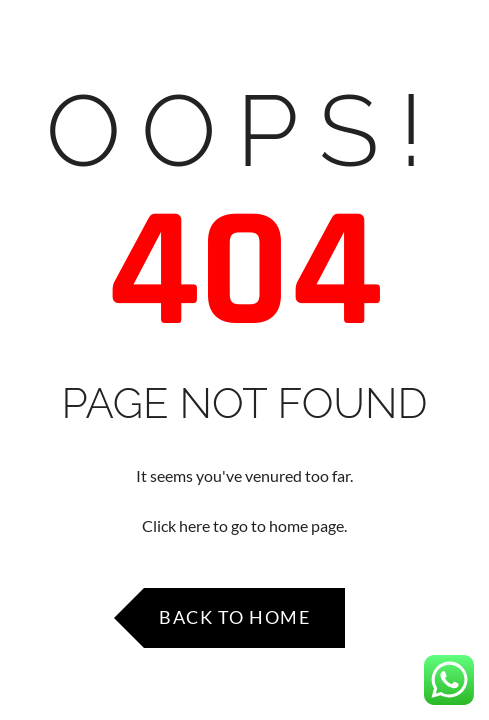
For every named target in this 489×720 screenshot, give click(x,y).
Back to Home (234, 617)
